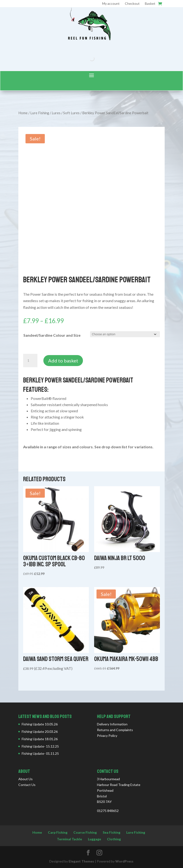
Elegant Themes (81, 861)
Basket (150, 4)
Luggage (94, 839)
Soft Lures (71, 113)
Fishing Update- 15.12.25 (40, 746)
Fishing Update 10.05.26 (40, 724)
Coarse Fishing (85, 832)
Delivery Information (112, 724)
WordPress (124, 861)
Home (23, 113)
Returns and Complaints (115, 730)
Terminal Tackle (69, 839)
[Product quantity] (30, 361)
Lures (56, 113)
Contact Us (27, 785)
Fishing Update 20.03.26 (40, 731)
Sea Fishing (112, 832)
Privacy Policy (107, 736)
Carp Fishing (58, 832)
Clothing (114, 839)
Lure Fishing (40, 113)
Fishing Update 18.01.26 (40, 739)
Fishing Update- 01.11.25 (40, 753)
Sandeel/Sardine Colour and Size (52, 335)
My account (111, 4)
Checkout (132, 4)
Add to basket (63, 361)
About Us (25, 779)
